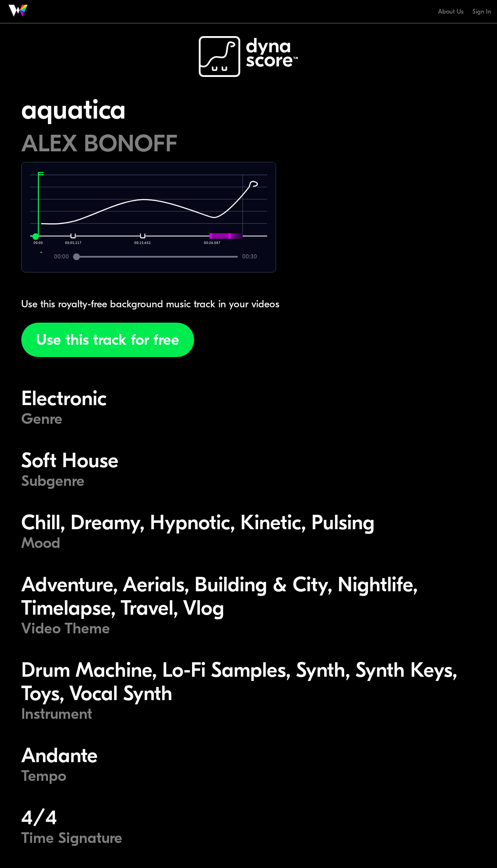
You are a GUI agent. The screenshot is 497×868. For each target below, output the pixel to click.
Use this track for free (108, 340)
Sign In (482, 11)
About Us (451, 11)
